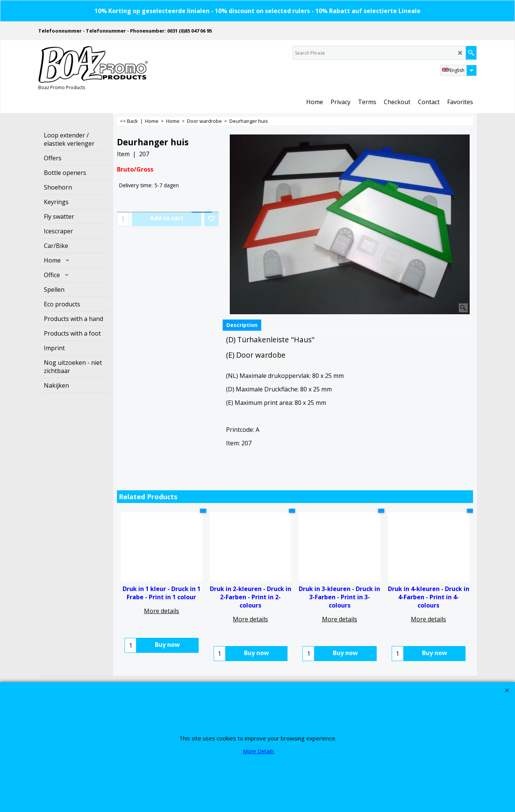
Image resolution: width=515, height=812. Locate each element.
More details (162, 611)
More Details (259, 751)
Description (242, 325)
